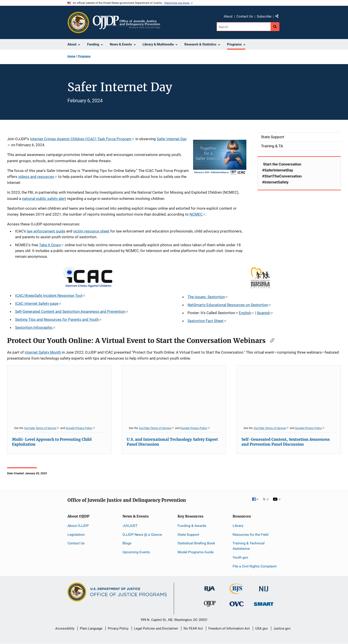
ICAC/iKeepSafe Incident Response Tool (50, 295)
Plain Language (91, 628)
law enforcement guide (46, 231)
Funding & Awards (192, 526)
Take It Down (51, 245)
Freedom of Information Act (229, 628)
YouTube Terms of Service (42, 428)
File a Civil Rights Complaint (255, 566)
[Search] (244, 27)
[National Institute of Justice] (264, 587)
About (228, 16)
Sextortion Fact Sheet (207, 321)
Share (279, 17)
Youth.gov (240, 557)
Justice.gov (282, 628)
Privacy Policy (118, 628)
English (246, 313)
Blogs (127, 543)
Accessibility (65, 628)
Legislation (76, 535)
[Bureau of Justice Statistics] (237, 592)
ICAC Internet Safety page (38, 303)
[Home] (126, 22)
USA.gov (262, 628)
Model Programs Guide (196, 552)
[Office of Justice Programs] (78, 22)
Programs (84, 56)
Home (71, 56)
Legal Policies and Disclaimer (156, 628)
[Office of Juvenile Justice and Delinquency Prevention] (210, 605)
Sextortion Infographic (35, 327)
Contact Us (245, 16)
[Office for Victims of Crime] (237, 604)
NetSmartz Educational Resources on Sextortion (229, 305)
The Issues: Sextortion (208, 297)
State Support (188, 535)
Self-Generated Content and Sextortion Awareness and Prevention (72, 311)
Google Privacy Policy (81, 428)
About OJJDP (78, 526)
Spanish (265, 313)
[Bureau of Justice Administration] (210, 586)
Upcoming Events (136, 552)
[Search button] (275, 27)
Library (238, 526)
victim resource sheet (91, 231)
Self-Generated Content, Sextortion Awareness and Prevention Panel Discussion (286, 442)
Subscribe (264, 16)
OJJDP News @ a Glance (142, 535)
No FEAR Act (193, 628)
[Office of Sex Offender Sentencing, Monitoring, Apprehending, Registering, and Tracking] (264, 603)
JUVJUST (130, 526)
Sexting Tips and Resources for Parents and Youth (58, 319)
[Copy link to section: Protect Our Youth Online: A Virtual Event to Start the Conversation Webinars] (271, 340)
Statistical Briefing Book (196, 543)
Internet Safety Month (43, 352)
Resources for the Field (250, 535)
